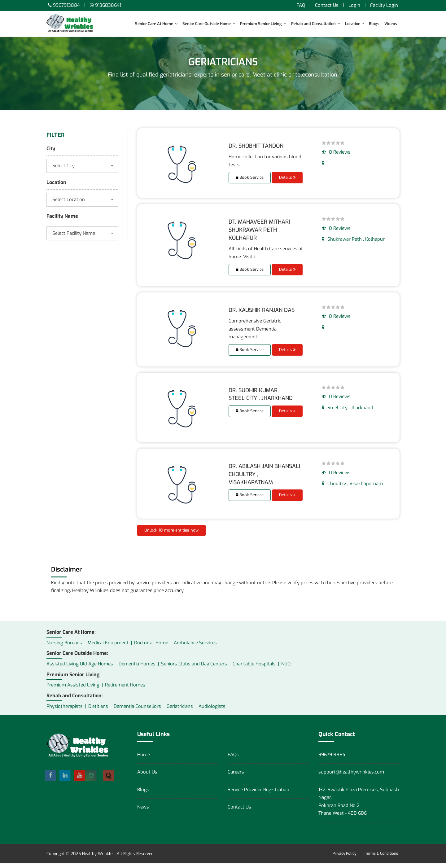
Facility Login (384, 5)
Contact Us (327, 5)
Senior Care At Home (156, 24)
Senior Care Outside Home (209, 24)
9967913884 (66, 5)
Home (144, 759)
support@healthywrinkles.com (351, 777)
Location (354, 24)
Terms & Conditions (382, 858)
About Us (147, 777)
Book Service (250, 182)
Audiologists (212, 711)
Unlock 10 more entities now (171, 535)
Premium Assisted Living (73, 690)
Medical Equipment (108, 647)
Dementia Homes (137, 669)
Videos (391, 24)
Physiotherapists (65, 711)
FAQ (301, 5)
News (143, 812)
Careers (236, 777)
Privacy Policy (344, 858)
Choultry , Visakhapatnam (352, 488)
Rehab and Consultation (316, 24)
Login (354, 5)
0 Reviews (336, 157)
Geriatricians (180, 711)
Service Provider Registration (258, 794)
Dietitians (98, 711)
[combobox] (82, 171)
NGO (286, 669)
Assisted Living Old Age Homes (80, 669)
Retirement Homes (125, 690)
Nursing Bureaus (64, 647)
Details (287, 182)
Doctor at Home (151, 647)
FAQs (233, 759)
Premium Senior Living (263, 24)
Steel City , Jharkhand (348, 412)
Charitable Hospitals (254, 669)
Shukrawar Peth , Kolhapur (353, 244)
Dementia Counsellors (137, 711)
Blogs (374, 24)
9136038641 (108, 5)
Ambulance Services (195, 647)
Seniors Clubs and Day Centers (194, 669)
